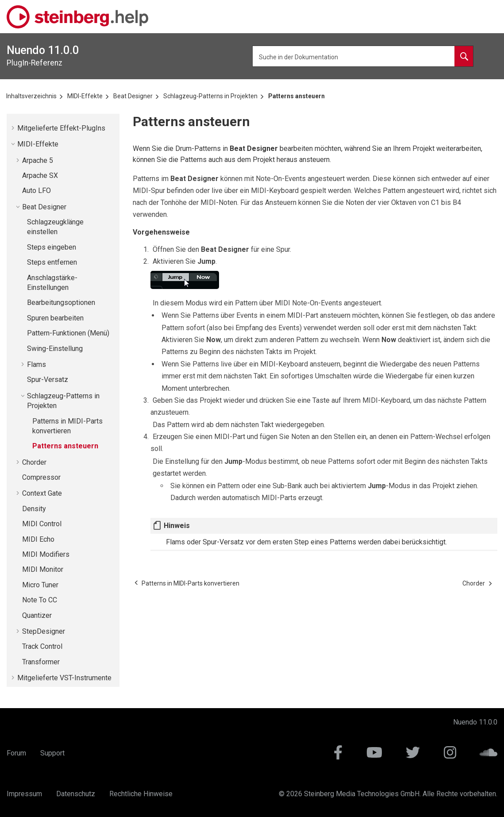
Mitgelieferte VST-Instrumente (64, 678)
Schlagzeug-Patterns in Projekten (210, 96)
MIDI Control (42, 524)
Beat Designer (133, 96)
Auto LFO (37, 191)
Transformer (41, 662)
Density (34, 509)
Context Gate (42, 493)
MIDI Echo (38, 539)
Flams (37, 364)
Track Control (42, 646)
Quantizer (37, 615)
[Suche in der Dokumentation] (464, 56)
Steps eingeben (52, 247)
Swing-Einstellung (55, 349)
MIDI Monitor (43, 569)
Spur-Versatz (48, 380)
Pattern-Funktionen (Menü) (68, 333)
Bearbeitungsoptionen (61, 303)
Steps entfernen (52, 262)
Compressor (41, 477)
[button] (14, 128)
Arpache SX (40, 175)
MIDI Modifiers (46, 554)
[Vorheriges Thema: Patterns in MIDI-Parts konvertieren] (190, 583)
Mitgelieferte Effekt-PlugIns (61, 128)
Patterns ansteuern (296, 96)
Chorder (34, 462)
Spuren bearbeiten (55, 318)
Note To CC (40, 600)
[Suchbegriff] (363, 56)
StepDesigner (44, 631)
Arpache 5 (38, 160)
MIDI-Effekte (85, 96)
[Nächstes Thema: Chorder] (474, 583)
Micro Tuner (40, 585)
